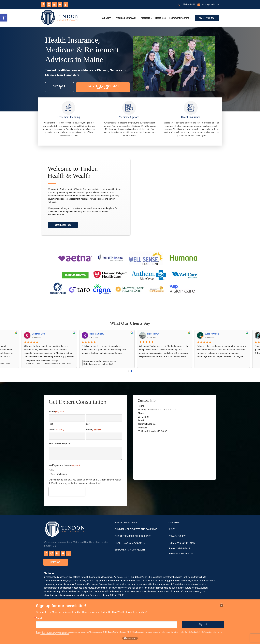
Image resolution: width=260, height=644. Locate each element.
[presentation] (67, 491)
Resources (160, 18)
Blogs (172, 529)
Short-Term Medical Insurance (133, 536)
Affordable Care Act (126, 18)
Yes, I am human (59, 474)
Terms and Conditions (182, 543)
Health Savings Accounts (130, 543)
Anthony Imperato (120, 333)
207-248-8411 (188, 4)
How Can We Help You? (60, 443)
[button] (4, 18)
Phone (56, 429)
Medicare (145, 18)
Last (88, 423)
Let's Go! (56, 562)
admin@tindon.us (210, 4)
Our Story (106, 18)
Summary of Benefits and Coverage (136, 529)
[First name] (67, 418)
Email (93, 429)
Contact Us (207, 18)
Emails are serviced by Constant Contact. (55, 634)
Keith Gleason (176, 333)
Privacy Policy (177, 536)
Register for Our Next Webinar (103, 87)
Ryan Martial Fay (62, 333)
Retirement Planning (179, 18)
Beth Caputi (232, 333)
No (52, 470)
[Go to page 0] (129, 371)
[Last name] (104, 418)
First (51, 423)
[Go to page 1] (131, 371)
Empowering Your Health (130, 549)
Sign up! (203, 624)
